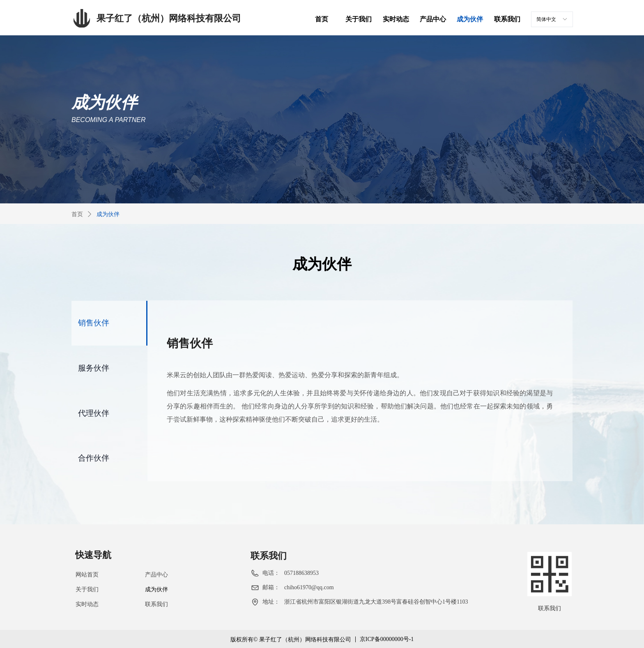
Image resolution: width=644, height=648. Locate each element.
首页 (77, 214)
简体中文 (546, 19)
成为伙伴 (108, 214)
